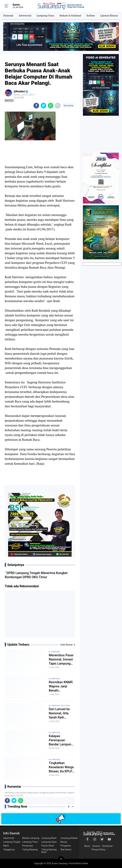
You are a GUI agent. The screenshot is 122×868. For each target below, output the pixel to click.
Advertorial (25, 15)
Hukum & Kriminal (70, 15)
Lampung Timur (30, 842)
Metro (6, 846)
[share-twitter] (43, 106)
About (87, 846)
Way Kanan (66, 850)
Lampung (55, 652)
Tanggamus (9, 850)
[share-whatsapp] (51, 106)
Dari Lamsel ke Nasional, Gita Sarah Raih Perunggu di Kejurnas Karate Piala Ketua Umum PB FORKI (62, 713)
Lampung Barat (49, 838)
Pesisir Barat (48, 846)
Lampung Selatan (60, 706)
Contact (96, 846)
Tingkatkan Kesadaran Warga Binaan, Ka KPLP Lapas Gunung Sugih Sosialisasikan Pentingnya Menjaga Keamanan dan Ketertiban (61, 767)
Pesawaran (28, 846)
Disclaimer (107, 846)
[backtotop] (61, 860)
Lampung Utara (45, 15)
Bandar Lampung (31, 838)
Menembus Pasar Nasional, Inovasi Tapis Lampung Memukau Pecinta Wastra (62, 659)
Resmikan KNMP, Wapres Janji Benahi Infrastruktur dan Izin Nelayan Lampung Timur (61, 686)
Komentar (69, 106)
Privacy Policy (98, 850)
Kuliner (91, 15)
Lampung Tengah (12, 842)
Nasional (8, 15)
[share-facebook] (36, 106)
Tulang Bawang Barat (49, 851)
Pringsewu (66, 846)
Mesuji (64, 842)
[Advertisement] (40, 615)
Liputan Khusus (109, 15)
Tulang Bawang (30, 850)
